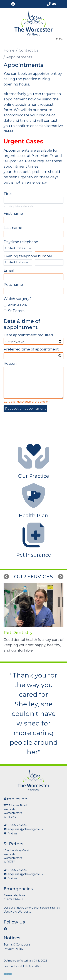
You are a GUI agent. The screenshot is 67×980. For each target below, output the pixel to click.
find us (12, 833)
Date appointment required (28, 335)
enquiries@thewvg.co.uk (25, 829)
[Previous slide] (6, 577)
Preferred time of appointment (31, 349)
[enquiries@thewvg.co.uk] (54, 4)
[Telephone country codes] (18, 248)
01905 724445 (17, 825)
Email (9, 270)
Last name (13, 228)
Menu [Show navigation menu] (60, 39)
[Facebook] (13, 4)
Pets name (13, 285)
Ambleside (15, 305)
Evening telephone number (28, 256)
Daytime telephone (21, 242)
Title (8, 194)
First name (13, 213)
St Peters (14, 311)
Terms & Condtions (17, 945)
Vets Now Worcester (18, 912)
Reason (10, 363)
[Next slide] (61, 577)
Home (9, 50)
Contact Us (28, 50)
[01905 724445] (49, 4)
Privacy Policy (13, 949)
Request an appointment (25, 409)
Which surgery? (18, 299)
